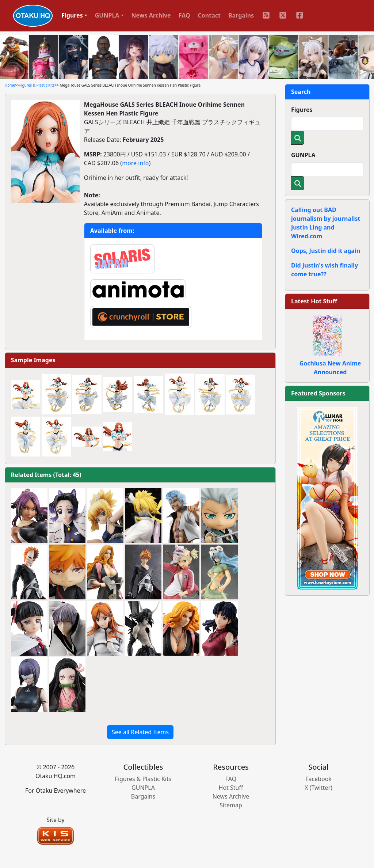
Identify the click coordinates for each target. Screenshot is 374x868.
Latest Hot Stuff (314, 301)
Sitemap (231, 805)
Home (10, 85)
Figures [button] (72, 15)
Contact (209, 15)
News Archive (151, 15)
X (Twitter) (318, 788)
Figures (302, 110)
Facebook (318, 779)
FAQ (184, 15)
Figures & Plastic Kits (37, 85)
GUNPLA (303, 155)
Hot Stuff (231, 788)
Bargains (241, 15)
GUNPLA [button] (107, 15)
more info (135, 163)
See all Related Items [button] (140, 732)
